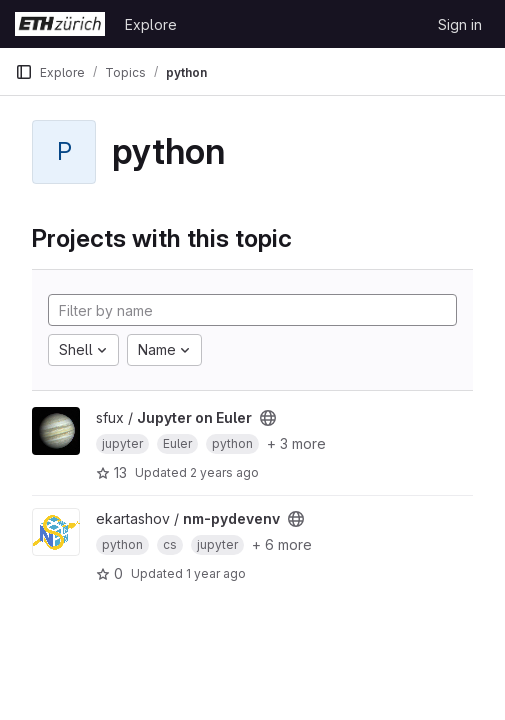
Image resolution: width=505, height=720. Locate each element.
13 (111, 472)
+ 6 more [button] (282, 544)
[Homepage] (60, 24)
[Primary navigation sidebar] (24, 72)
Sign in (460, 24)
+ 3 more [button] (296, 443)
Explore (151, 24)
